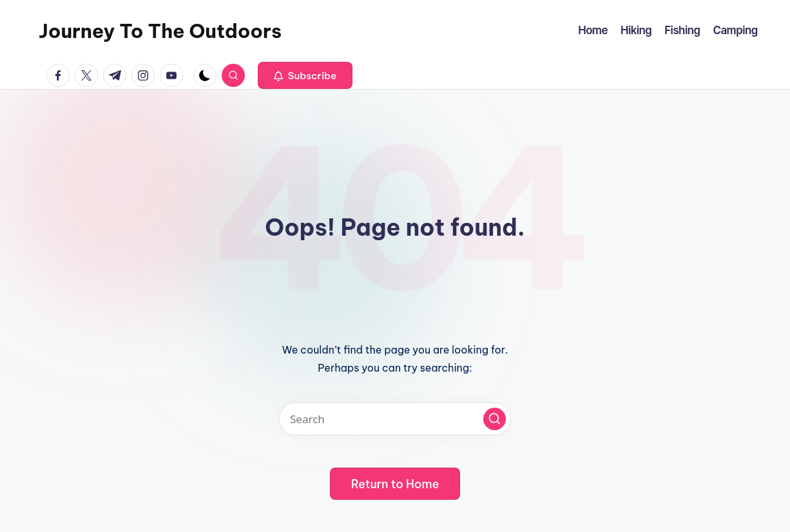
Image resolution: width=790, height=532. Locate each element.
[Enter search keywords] (395, 419)
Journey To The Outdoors (160, 31)
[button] (305, 75)
